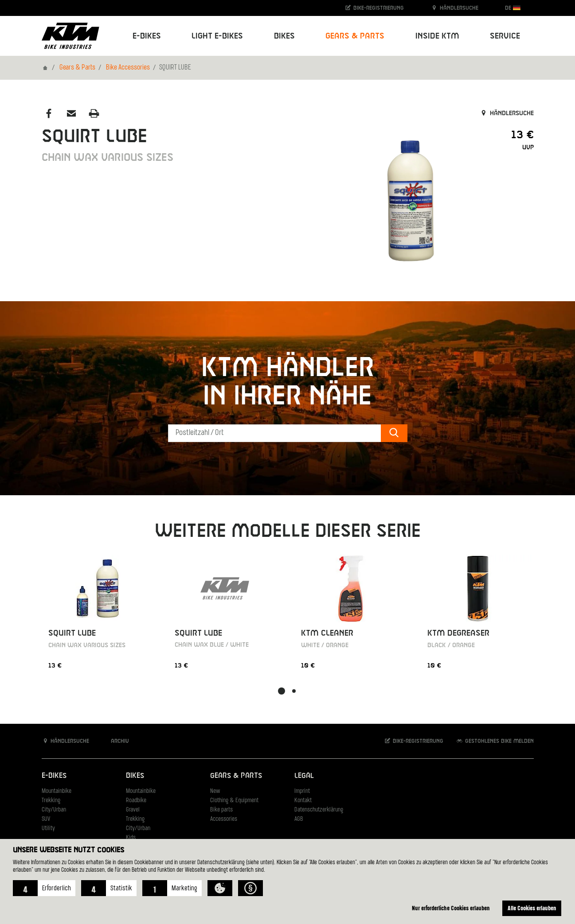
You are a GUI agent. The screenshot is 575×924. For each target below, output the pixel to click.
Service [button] (505, 36)
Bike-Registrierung (374, 8)
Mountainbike (57, 791)
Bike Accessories (128, 68)
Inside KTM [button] (437, 36)
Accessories (224, 819)
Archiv (115, 741)
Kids (131, 838)
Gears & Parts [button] (355, 36)
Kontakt (303, 801)
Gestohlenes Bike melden (495, 741)
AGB (299, 819)
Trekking (51, 801)
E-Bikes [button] (147, 36)
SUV (46, 819)
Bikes (135, 776)
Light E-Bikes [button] (217, 36)
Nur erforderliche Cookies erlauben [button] (451, 908)
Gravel (133, 810)
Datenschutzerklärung (319, 810)
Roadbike (136, 801)
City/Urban (54, 810)
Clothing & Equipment (234, 801)
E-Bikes (54, 776)
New (215, 791)
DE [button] (513, 8)
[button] (44, 888)
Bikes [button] (284, 36)
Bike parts (221, 810)
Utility (48, 829)
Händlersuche (454, 8)
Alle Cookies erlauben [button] (532, 908)
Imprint (302, 791)
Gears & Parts (77, 68)
